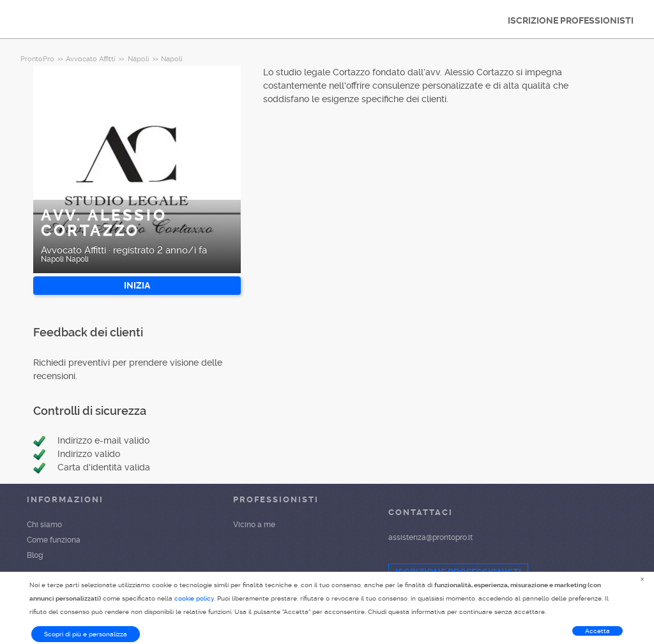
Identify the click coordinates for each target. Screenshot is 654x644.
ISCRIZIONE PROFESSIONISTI (571, 20)
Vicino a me (254, 525)
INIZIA (137, 285)
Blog (35, 555)
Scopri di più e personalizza (86, 634)
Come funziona (54, 540)
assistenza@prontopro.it (430, 537)
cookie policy (194, 598)
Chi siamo (44, 525)
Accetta (597, 631)
